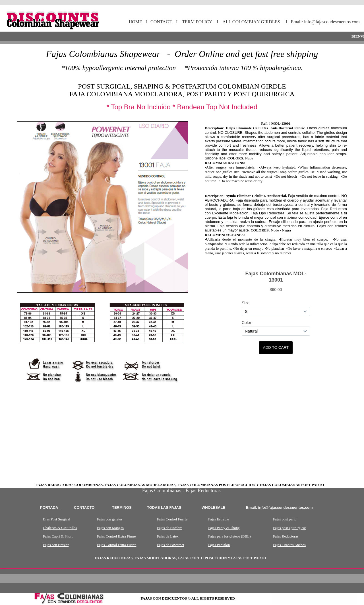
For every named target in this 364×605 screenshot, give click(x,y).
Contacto (84, 507)
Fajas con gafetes (110, 519)
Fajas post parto (285, 519)
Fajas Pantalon (219, 545)
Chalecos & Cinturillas (60, 528)
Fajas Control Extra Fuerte (117, 545)
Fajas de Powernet (170, 545)
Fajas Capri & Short (58, 536)
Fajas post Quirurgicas (290, 528)
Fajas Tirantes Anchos (289, 545)
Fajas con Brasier (56, 545)
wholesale (213, 507)
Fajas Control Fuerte (172, 519)
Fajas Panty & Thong (224, 528)
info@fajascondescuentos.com (286, 507)
